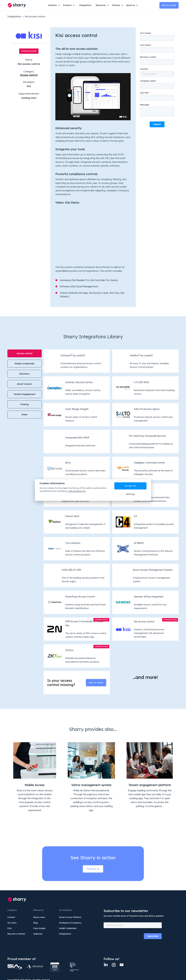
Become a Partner (16, 934)
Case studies (39, 928)
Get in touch (169, 5)
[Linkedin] (106, 965)
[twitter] (121, 965)
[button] (54, 5)
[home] (17, 5)
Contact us (93, 869)
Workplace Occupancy (70, 923)
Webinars (38, 934)
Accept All (130, 486)
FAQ (10, 928)
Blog (36, 923)
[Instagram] (114, 965)
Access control (29, 75)
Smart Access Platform (70, 917)
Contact (11, 917)
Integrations (85, 5)
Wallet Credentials (68, 928)
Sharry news (39, 917)
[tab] (25, 353)
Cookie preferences (77, 491)
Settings (130, 494)
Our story (12, 923)
